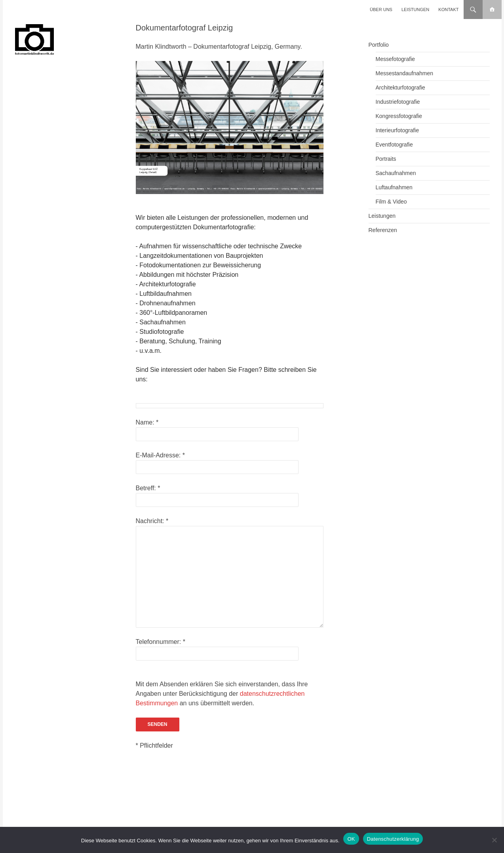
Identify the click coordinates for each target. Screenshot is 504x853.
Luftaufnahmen (394, 187)
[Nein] (494, 840)
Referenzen (383, 230)
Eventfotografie (394, 145)
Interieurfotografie (397, 130)
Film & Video (391, 202)
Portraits (386, 159)
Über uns (381, 10)
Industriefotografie (398, 102)
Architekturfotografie (400, 88)
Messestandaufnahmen (405, 73)
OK (351, 839)
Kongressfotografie (399, 116)
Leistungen (415, 10)
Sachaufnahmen (396, 173)
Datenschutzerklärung (393, 839)
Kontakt (448, 10)
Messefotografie (396, 59)
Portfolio (379, 45)
